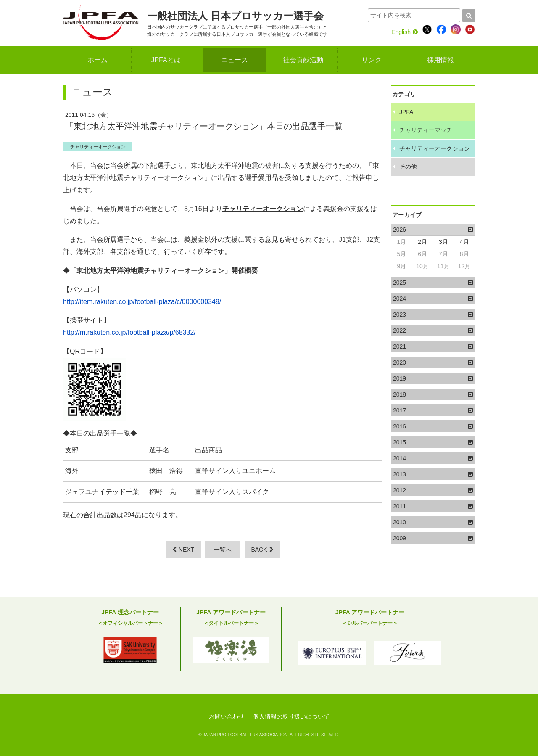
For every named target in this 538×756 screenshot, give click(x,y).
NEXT (183, 550)
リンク (372, 60)
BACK (262, 550)
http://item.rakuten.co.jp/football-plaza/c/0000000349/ (142, 302)
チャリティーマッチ (426, 130)
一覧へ (223, 550)
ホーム (98, 60)
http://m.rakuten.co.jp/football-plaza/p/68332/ (129, 332)
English (405, 32)
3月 (443, 242)
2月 (422, 242)
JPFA (406, 112)
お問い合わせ (227, 716)
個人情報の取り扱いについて (291, 716)
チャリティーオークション (98, 147)
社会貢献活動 (303, 60)
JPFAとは (166, 60)
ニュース (235, 60)
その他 (408, 167)
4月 (464, 242)
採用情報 (440, 60)
